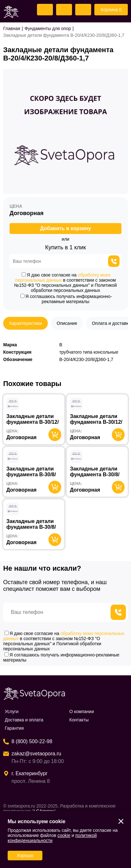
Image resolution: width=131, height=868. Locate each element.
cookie (64, 835)
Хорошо (25, 856)
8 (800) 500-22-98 (32, 741)
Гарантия (14, 728)
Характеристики (25, 323)
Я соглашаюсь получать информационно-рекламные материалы (66, 299)
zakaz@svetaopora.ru (36, 754)
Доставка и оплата (24, 720)
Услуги (12, 711)
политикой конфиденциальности (52, 838)
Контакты (79, 720)
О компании (82, 711)
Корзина (111, 10)
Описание (67, 323)
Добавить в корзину (66, 228)
